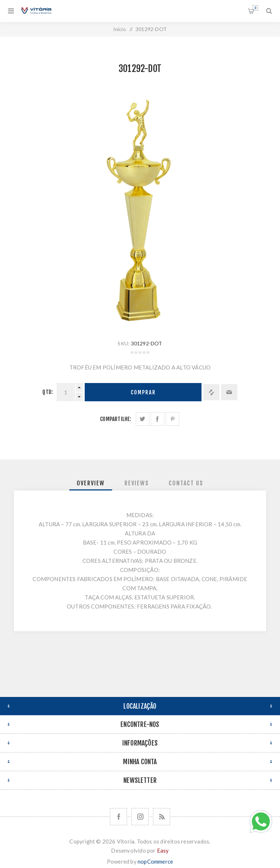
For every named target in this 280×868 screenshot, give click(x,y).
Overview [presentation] (91, 483)
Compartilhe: (116, 419)
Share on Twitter (143, 419)
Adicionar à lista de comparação (211, 392)
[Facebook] (118, 817)
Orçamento (255, 8)
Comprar (143, 392)
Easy (163, 850)
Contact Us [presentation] (186, 483)
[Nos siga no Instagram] (140, 817)
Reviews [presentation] (137, 483)
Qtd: (48, 392)
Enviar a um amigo (229, 392)
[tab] (91, 483)
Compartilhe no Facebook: (158, 419)
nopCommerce (155, 861)
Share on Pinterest (172, 419)
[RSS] (162, 817)
